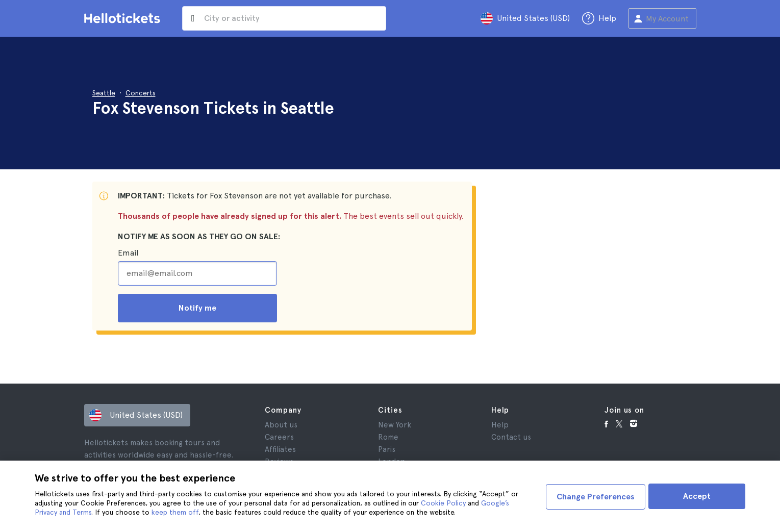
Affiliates (280, 449)
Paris (387, 449)
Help (500, 425)
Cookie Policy (443, 503)
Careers (279, 437)
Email (128, 253)
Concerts (141, 93)
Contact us (511, 437)
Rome (388, 437)
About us (281, 425)
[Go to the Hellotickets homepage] (124, 18)
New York (395, 425)
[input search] (294, 18)
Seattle (104, 93)
